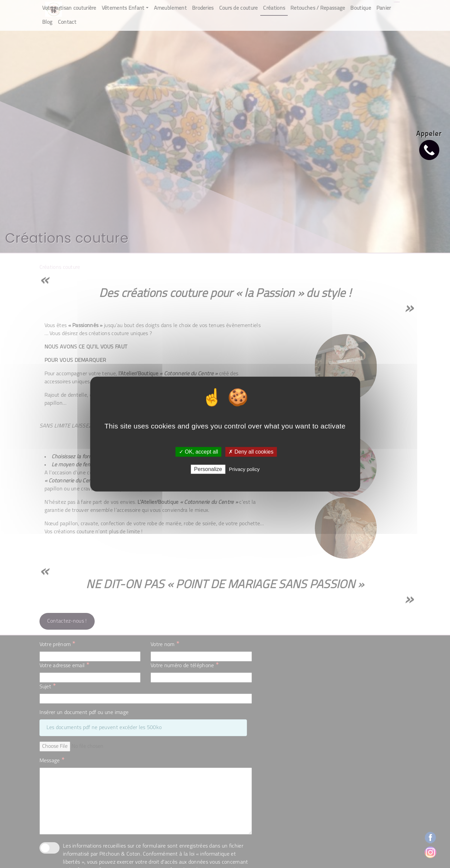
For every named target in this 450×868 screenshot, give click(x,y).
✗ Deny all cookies (251, 452)
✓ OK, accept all (199, 452)
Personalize (208, 469)
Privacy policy (244, 469)
